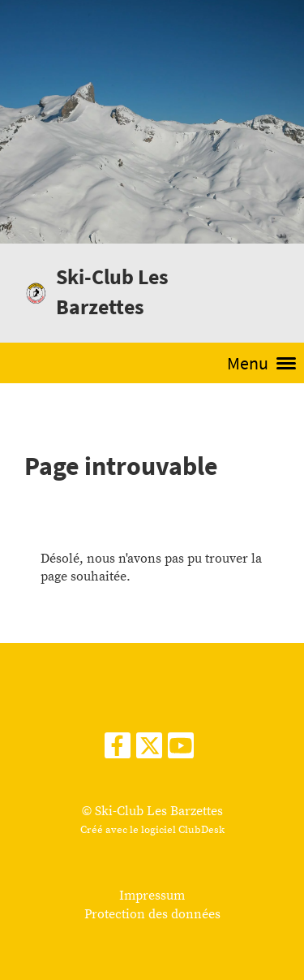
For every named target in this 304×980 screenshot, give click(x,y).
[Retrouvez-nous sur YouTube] (181, 751)
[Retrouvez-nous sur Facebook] (118, 751)
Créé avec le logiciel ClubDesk (152, 830)
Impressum (152, 896)
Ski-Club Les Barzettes (112, 291)
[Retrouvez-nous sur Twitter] (149, 751)
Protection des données (152, 914)
